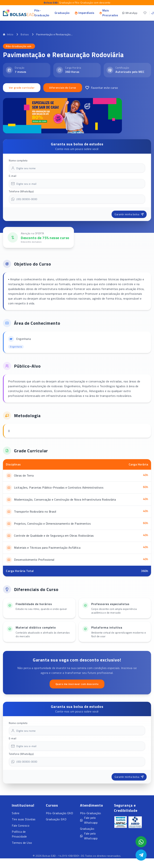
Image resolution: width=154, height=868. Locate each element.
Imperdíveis (85, 13)
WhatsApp (130, 13)
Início (8, 34)
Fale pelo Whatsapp (89, 820)
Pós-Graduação (42, 13)
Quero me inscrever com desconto (77, 684)
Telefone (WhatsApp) (21, 191)
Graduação (62, 13)
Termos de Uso (22, 843)
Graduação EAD (56, 819)
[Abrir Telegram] (141, 855)
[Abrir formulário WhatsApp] (141, 842)
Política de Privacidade (19, 834)
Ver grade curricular (22, 88)
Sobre (16, 813)
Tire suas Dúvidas (24, 819)
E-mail (13, 176)
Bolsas (25, 34)
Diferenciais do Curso (63, 88)
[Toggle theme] (153, 13)
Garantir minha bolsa (129, 214)
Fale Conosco (21, 825)
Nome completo (18, 160)
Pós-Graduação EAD (60, 813)
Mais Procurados (109, 13)
